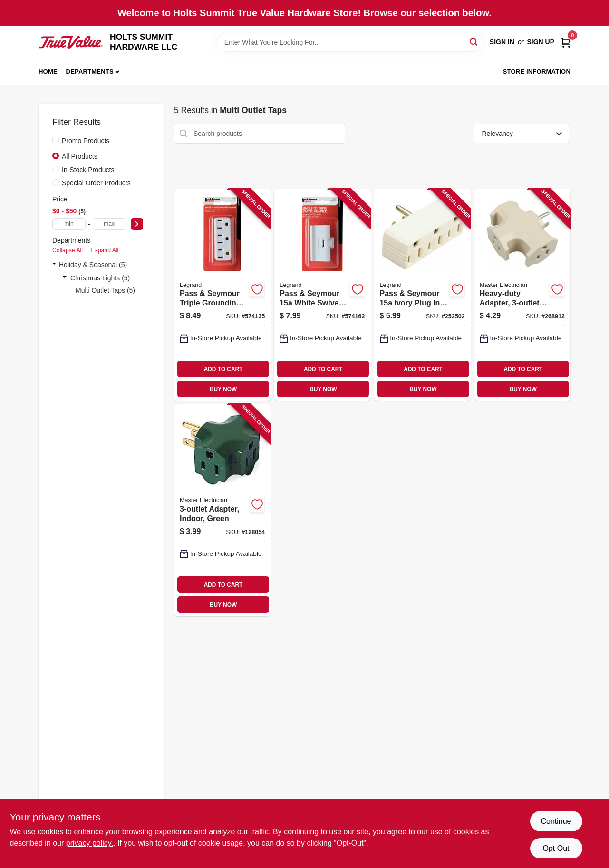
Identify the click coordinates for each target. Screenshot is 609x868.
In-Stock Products (88, 170)
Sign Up (541, 42)
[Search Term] (350, 42)
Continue (556, 821)
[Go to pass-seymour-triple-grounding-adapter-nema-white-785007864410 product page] (222, 295)
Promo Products (86, 141)
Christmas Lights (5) (100, 278)
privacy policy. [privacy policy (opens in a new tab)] (90, 843)
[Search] (474, 42)
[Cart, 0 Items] (566, 42)
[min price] (69, 224)
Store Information (537, 72)
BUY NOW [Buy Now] (223, 389)
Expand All (105, 250)
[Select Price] (137, 224)
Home (48, 72)
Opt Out (556, 848)
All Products (80, 156)
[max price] (109, 224)
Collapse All (68, 250)
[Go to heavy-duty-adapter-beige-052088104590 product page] (522, 295)
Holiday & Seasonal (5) (93, 265)
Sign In (502, 42)
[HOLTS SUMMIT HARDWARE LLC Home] (71, 42)
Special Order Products (96, 183)
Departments (90, 72)
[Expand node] (54, 265)
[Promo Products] (56, 140)
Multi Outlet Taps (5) (105, 290)
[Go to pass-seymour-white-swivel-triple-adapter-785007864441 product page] (322, 295)
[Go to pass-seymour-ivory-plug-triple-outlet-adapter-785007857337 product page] (422, 295)
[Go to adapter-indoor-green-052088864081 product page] (222, 510)
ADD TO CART (223, 369)
